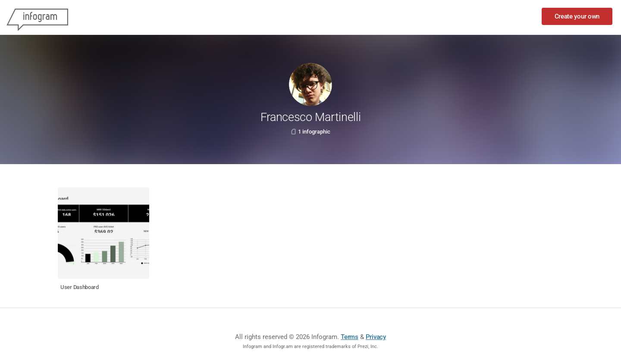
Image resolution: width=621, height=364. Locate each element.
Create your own (577, 16)
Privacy (376, 337)
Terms (350, 337)
